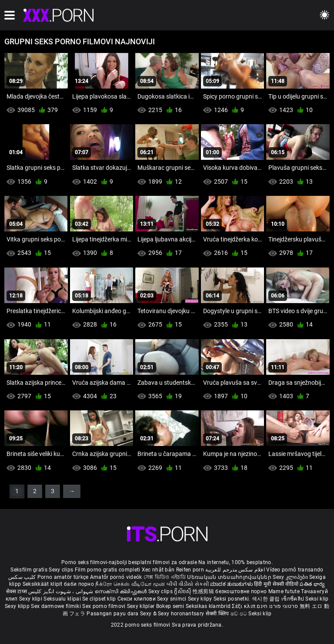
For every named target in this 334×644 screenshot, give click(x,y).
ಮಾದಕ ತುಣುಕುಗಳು (232, 584)
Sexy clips (62, 570)
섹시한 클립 (267, 599)
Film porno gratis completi (108, 570)
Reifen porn (190, 570)
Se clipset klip (100, 599)
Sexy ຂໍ (149, 614)
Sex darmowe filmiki (56, 606)
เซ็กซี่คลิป (293, 599)
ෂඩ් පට (240, 614)
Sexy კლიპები (291, 577)
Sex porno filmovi (104, 606)
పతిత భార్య (312, 584)
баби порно (79, 584)
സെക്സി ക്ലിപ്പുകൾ (122, 591)
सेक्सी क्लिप (218, 614)
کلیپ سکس (22, 577)
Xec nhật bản (158, 570)
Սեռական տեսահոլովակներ (230, 577)
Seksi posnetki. (233, 599)
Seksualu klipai (63, 599)
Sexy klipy (201, 599)
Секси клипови (137, 599)
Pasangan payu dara (113, 614)
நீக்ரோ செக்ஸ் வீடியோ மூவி (130, 584)
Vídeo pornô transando (295, 570)
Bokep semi (170, 606)
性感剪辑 (204, 591)
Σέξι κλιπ (244, 606)
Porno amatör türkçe (63, 577)
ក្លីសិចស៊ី (183, 591)
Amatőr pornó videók (116, 577)
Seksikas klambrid (209, 606)
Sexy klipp (18, 606)
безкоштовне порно (241, 591)
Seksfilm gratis (29, 570)
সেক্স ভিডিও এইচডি (165, 577)
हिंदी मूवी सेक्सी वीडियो (276, 584)
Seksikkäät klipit (43, 584)
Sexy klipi (31, 599)
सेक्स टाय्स (17, 591)
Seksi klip (317, 599)
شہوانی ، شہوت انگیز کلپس (62, 591)
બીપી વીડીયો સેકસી (188, 584)
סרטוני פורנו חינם (277, 606)
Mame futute (284, 591)
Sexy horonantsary (182, 614)
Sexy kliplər (142, 606)
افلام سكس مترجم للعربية (235, 570)
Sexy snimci (172, 599)
